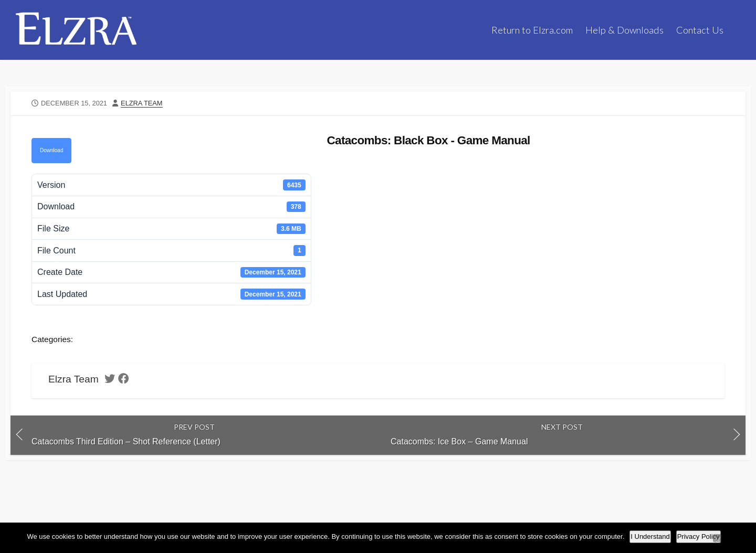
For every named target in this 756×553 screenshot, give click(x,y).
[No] (717, 538)
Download (51, 150)
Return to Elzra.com (532, 30)
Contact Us (700, 30)
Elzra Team (141, 103)
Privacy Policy (699, 536)
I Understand (650, 536)
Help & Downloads (624, 30)
